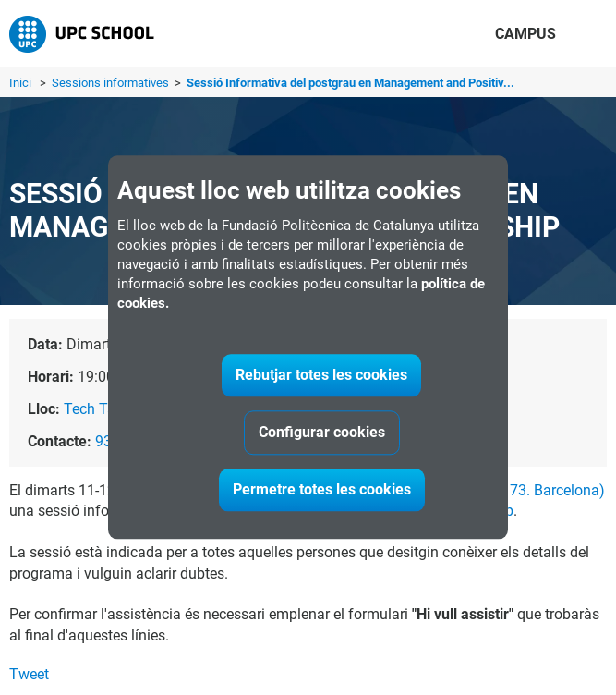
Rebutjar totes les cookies (321, 376)
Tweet (29, 674)
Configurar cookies (322, 433)
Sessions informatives (112, 83)
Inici (20, 83)
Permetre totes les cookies (322, 490)
